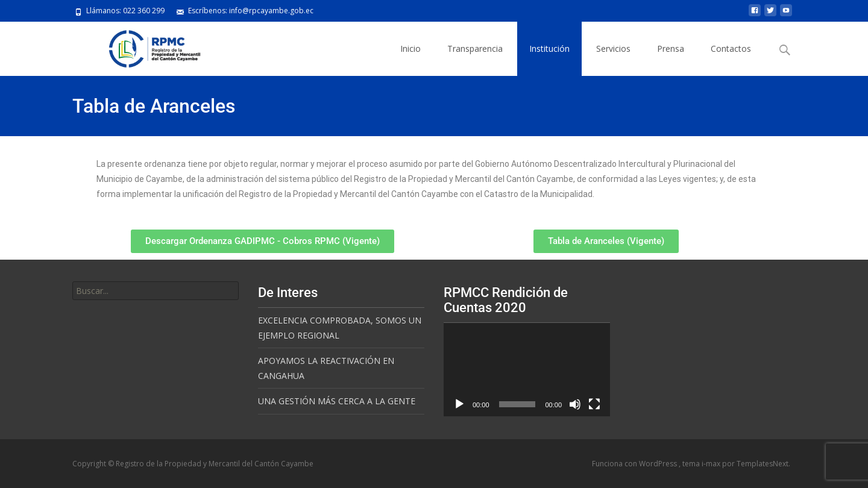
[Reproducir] (459, 404)
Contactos (731, 48)
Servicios (613, 48)
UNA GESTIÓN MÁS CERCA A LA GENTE (337, 401)
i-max (712, 464)
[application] (527, 370)
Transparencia (475, 48)
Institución (549, 48)
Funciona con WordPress (635, 464)
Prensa (671, 48)
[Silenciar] (575, 404)
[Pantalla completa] (594, 404)
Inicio (410, 48)
